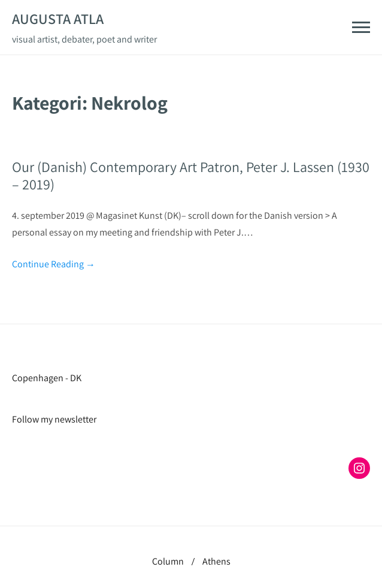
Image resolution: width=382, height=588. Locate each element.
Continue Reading (54, 264)
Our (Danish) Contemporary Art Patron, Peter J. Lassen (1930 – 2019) (191, 175)
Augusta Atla (58, 19)
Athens (216, 561)
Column (168, 561)
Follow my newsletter (54, 419)
